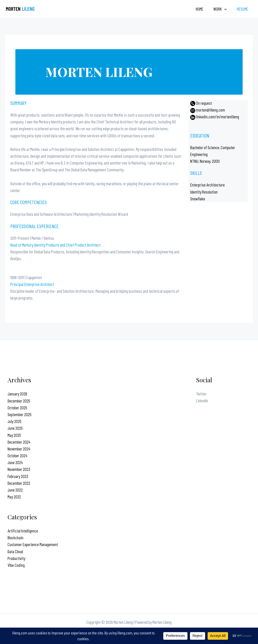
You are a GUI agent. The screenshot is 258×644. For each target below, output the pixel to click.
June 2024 (15, 462)
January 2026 (17, 394)
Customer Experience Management (33, 544)
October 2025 (17, 408)
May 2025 (14, 435)
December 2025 (19, 401)
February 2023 (18, 476)
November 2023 (19, 469)
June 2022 (15, 490)
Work (222, 9)
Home (203, 9)
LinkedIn (202, 401)
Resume (243, 9)
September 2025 (20, 414)
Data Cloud (15, 551)
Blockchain (16, 538)
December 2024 (19, 442)
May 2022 (14, 497)
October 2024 (17, 455)
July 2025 (14, 421)
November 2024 (19, 449)
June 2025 (15, 428)
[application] (226, 9)
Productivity (17, 558)
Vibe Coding (16, 565)
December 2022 (19, 483)
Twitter (201, 394)
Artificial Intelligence (23, 531)
